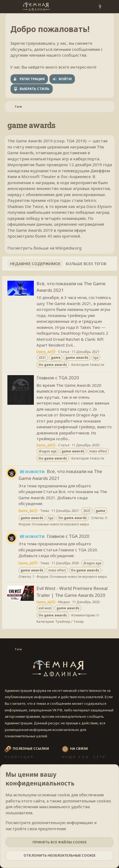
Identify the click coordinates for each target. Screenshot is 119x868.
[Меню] (9, 7)
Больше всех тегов (86, 263)
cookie (64, 795)
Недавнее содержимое (35, 263)
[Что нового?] (100, 7)
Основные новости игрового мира (60, 524)
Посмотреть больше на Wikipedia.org (44, 248)
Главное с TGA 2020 (58, 378)
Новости (97, 365)
